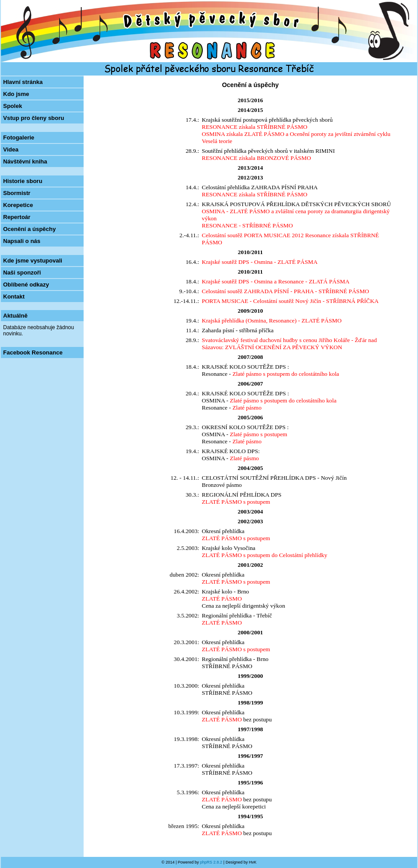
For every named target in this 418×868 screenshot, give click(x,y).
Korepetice (18, 205)
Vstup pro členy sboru (34, 118)
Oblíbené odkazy (26, 285)
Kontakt (14, 297)
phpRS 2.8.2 (211, 862)
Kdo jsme (16, 94)
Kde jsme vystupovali (33, 261)
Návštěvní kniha (25, 161)
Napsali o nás (22, 241)
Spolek (13, 106)
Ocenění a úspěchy (30, 229)
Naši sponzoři (22, 273)
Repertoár (17, 217)
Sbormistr (17, 193)
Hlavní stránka (23, 82)
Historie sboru (23, 181)
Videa (11, 149)
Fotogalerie (19, 137)
